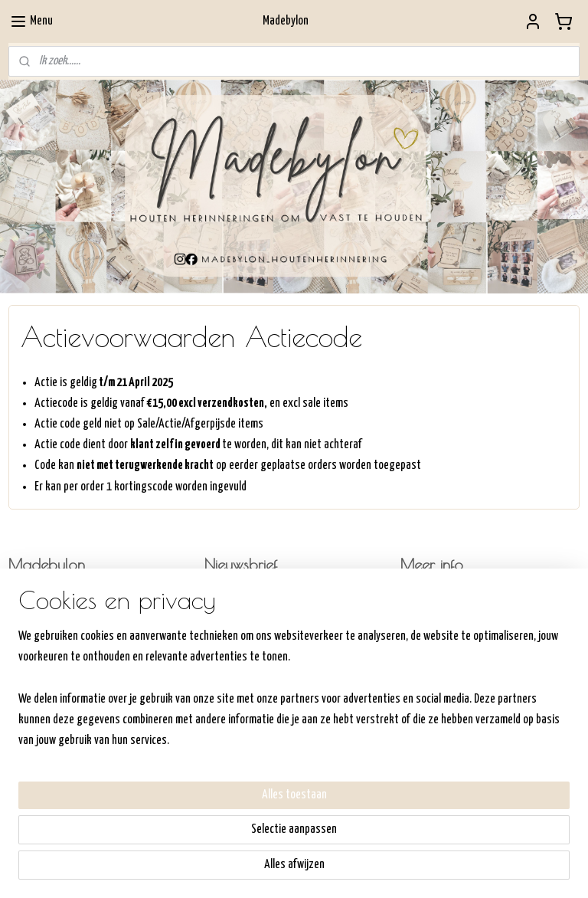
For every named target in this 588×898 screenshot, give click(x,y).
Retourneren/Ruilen (439, 639)
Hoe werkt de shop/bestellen (461, 600)
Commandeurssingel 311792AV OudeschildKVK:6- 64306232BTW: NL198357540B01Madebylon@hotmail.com (59, 639)
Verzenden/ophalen (439, 619)
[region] (193, 805)
